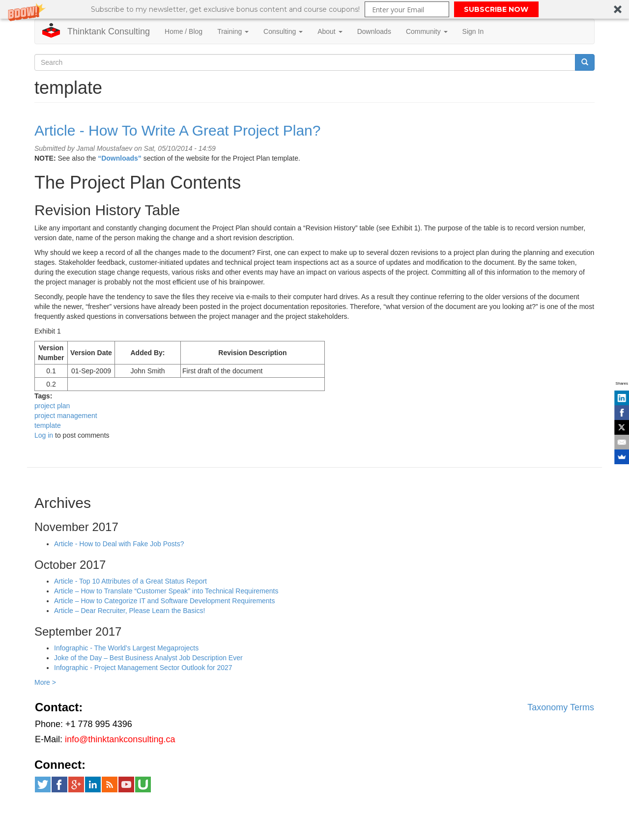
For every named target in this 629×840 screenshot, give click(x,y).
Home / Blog (184, 31)
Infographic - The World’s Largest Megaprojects (126, 648)
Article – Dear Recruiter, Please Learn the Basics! (129, 611)
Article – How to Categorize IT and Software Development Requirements (165, 601)
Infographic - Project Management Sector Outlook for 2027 (143, 668)
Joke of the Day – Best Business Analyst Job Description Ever (148, 658)
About (330, 31)
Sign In (473, 31)
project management (66, 416)
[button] (314, 9)
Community (427, 31)
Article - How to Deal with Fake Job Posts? (119, 544)
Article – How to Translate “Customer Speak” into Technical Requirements (166, 591)
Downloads (374, 31)
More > (45, 682)
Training (233, 31)
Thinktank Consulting (109, 31)
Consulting (283, 31)
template (48, 425)
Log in (44, 435)
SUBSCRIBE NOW (496, 9)
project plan (52, 406)
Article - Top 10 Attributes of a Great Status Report (130, 581)
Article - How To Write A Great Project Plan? (177, 130)
